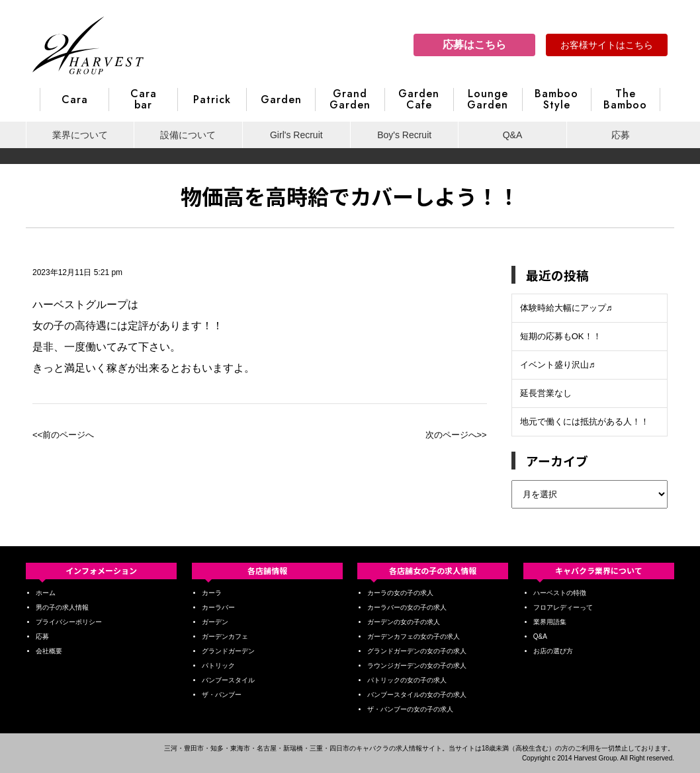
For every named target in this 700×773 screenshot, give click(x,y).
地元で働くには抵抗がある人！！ (585, 422)
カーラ (212, 593)
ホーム (46, 593)
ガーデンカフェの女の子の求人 (414, 636)
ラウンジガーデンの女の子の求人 (417, 666)
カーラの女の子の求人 (400, 593)
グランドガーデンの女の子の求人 (417, 651)
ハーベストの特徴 (560, 593)
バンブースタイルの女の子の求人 (417, 695)
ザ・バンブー (222, 695)
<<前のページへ (63, 435)
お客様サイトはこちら (607, 45)
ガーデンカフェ (225, 636)
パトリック (218, 666)
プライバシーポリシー (69, 622)
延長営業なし (546, 393)
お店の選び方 (553, 651)
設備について (188, 135)
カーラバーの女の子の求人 (407, 607)
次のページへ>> (456, 435)
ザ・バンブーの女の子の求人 (410, 709)
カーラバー (218, 607)
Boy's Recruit (404, 135)
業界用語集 (550, 622)
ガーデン (215, 622)
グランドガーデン (228, 651)
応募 (621, 135)
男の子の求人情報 (62, 607)
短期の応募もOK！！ (561, 336)
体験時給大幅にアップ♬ (566, 308)
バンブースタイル (228, 680)
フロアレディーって (563, 607)
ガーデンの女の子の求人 (404, 622)
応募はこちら (474, 45)
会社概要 (49, 651)
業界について (80, 135)
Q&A (513, 135)
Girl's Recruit (296, 135)
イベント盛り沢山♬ (558, 365)
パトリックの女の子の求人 (407, 680)
